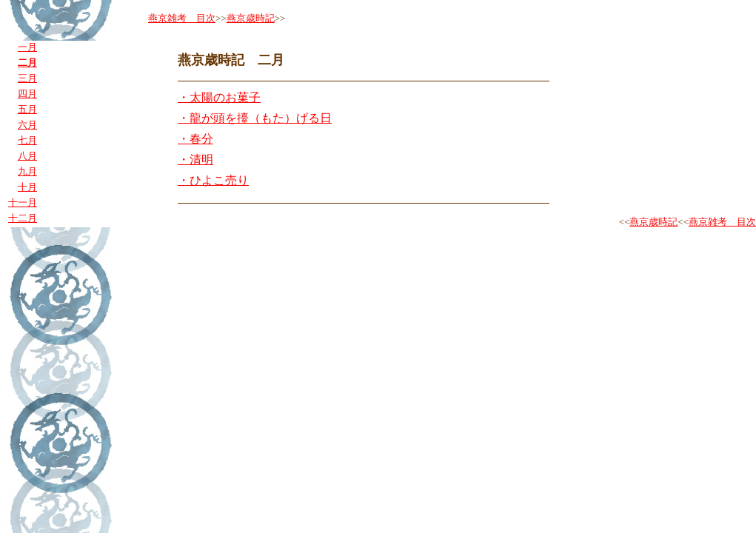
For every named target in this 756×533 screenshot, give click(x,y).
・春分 (195, 139)
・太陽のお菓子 (219, 97)
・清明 (195, 160)
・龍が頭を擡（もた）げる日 (255, 118)
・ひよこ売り (213, 180)
